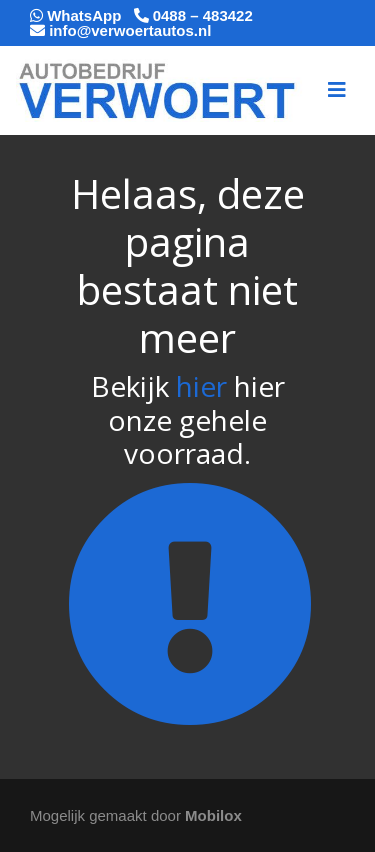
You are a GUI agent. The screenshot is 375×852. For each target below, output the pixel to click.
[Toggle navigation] (337, 90)
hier (201, 386)
